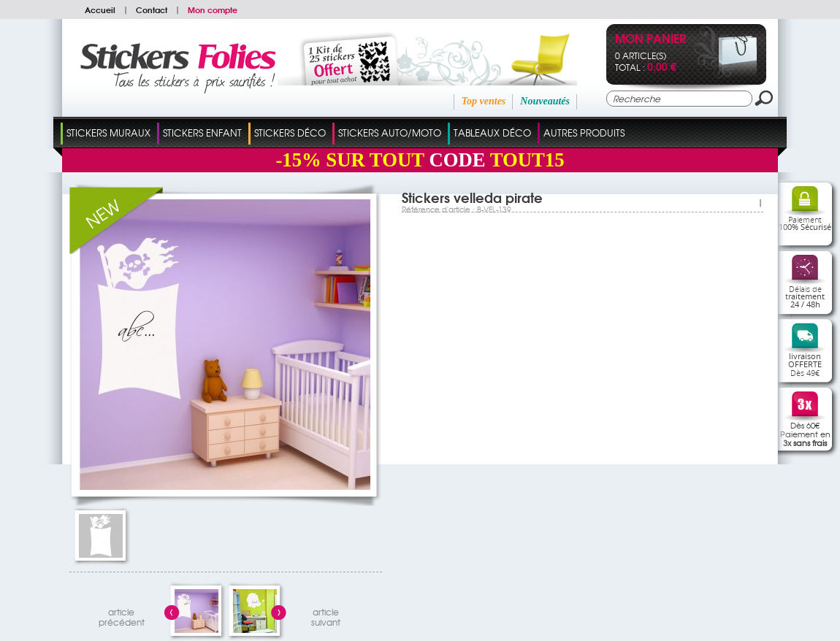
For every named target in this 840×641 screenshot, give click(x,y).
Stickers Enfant (202, 133)
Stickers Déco (290, 133)
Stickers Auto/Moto (390, 133)
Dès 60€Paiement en (805, 434)
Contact (152, 9)
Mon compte (213, 9)
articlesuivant (326, 615)
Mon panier (650, 40)
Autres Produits (584, 133)
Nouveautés (545, 101)
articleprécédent (122, 615)
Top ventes (484, 101)
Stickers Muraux (108, 133)
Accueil (100, 9)
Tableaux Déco (492, 133)
